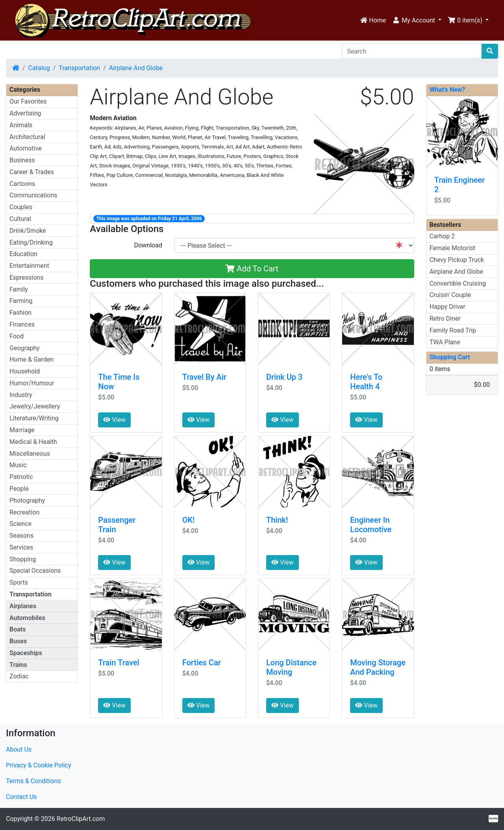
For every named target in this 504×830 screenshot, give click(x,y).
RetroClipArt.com (81, 819)
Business (22, 160)
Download (148, 245)
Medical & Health (33, 442)
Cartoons (22, 184)
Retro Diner (445, 318)
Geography (25, 348)
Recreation (24, 512)
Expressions (26, 278)
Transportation (79, 68)
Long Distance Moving (291, 667)
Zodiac (19, 676)
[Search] (412, 51)
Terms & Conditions (33, 781)
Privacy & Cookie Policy (39, 765)
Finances (22, 324)
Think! (277, 520)
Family (19, 289)
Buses (18, 641)
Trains (18, 665)
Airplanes (23, 606)
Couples (21, 207)
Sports (19, 582)
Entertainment (29, 266)
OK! (189, 520)
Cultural (20, 219)
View (114, 420)
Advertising (25, 113)
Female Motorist (452, 248)
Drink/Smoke (28, 231)
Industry (21, 395)
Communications (33, 195)
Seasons (21, 536)
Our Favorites (28, 101)
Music (18, 465)
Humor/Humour (32, 383)
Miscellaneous (30, 454)
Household (25, 371)
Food (17, 336)
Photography (27, 500)
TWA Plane (445, 342)
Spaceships (26, 653)
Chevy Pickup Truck (457, 260)
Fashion (20, 313)
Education (23, 254)
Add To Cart (252, 269)
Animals (21, 125)
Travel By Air (204, 377)
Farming (21, 301)
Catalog (39, 68)
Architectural (27, 137)
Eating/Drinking (31, 242)
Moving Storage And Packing (378, 667)
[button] (417, 20)
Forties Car (202, 663)
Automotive (26, 148)
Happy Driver (447, 307)
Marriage (22, 430)
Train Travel (119, 663)
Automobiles (27, 618)
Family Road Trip (453, 330)
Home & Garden (31, 359)
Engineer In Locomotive (371, 525)
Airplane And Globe (136, 68)
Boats (18, 629)
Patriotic (21, 477)
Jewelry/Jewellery (35, 406)
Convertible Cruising (458, 283)
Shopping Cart (450, 357)
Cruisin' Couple (450, 295)
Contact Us (21, 797)
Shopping (23, 559)
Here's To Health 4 (366, 382)
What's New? (447, 90)
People (19, 489)
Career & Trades (32, 172)
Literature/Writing (34, 418)
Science (20, 524)
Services (21, 547)
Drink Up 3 (284, 377)
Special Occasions (35, 571)
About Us (19, 749)
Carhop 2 (442, 236)
